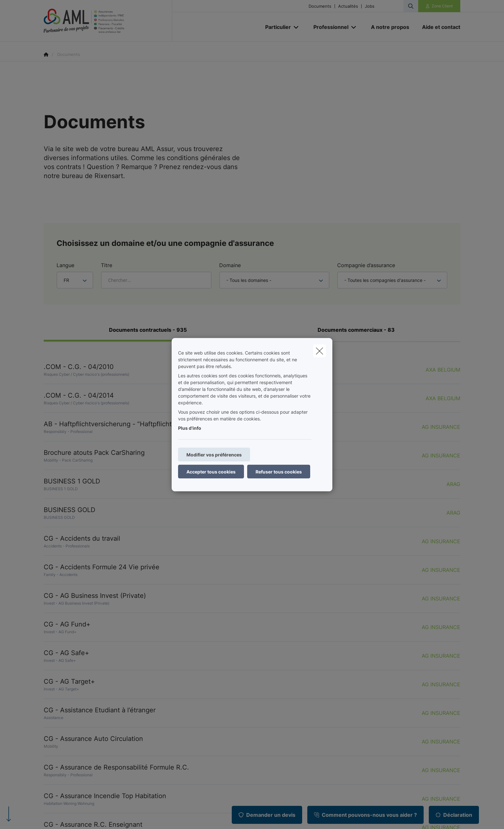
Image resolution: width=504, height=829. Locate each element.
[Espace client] (439, 6)
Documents (320, 6)
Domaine (230, 265)
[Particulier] (276, 27)
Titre (107, 265)
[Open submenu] (297, 27)
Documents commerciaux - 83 (356, 330)
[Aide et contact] (438, 27)
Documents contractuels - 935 (148, 330)
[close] (319, 351)
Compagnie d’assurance (366, 265)
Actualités (348, 6)
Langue (65, 265)
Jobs (370, 6)
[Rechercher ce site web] (411, 6)
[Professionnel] (328, 27)
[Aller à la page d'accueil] (108, 21)
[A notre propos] (390, 27)
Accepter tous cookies (211, 471)
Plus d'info (190, 428)
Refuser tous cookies (279, 471)
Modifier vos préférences (214, 454)
